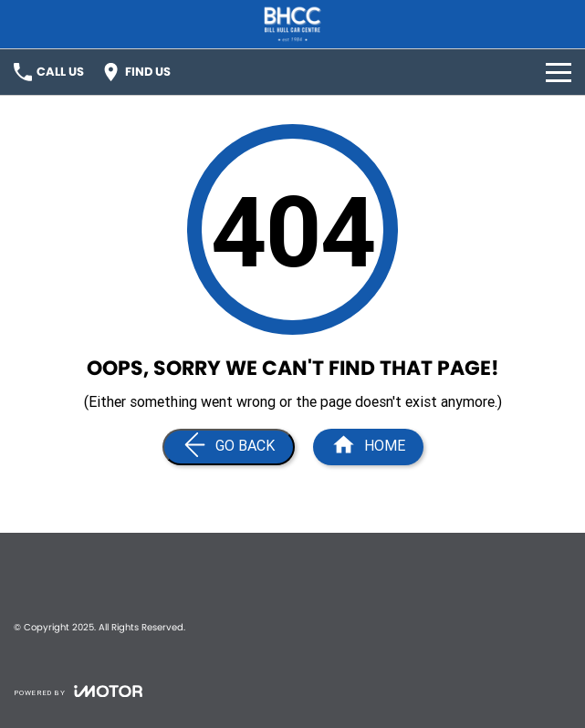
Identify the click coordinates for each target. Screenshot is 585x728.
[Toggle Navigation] (559, 72)
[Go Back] (229, 447)
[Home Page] (368, 447)
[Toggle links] (78, 691)
